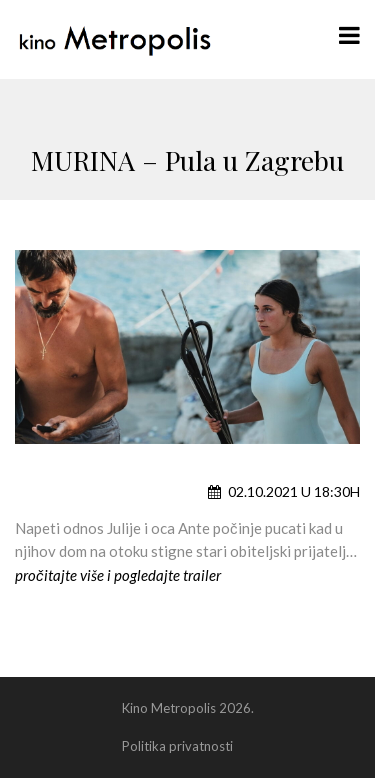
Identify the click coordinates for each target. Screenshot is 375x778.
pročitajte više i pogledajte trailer (118, 575)
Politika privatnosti (177, 746)
